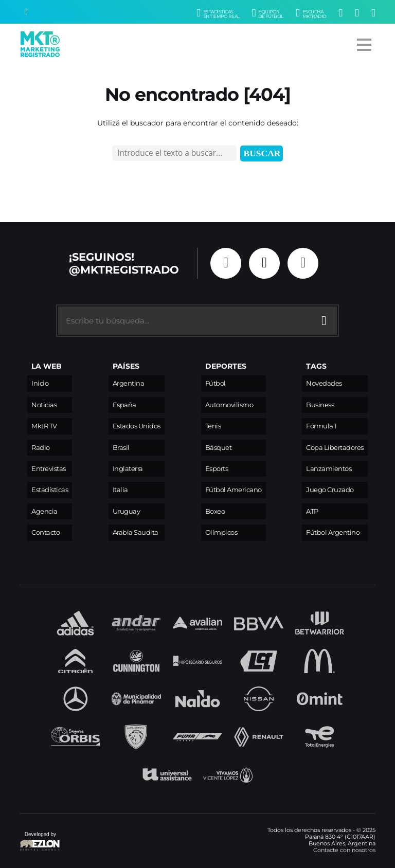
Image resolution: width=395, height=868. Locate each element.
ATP (312, 511)
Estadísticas (50, 490)
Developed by (40, 842)
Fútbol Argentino (333, 532)
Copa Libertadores (335, 448)
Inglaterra (128, 469)
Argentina (129, 383)
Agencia (44, 511)
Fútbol (216, 383)
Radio (41, 448)
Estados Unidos (137, 426)
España (124, 405)
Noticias (44, 405)
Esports (217, 469)
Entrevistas (49, 469)
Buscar (262, 153)
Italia (120, 490)
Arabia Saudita (136, 532)
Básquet (219, 448)
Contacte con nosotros (344, 850)
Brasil (121, 448)
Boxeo (215, 511)
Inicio (40, 383)
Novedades (324, 383)
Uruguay (127, 511)
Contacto (46, 532)
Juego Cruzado (330, 490)
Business (320, 405)
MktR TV (44, 426)
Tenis (213, 426)
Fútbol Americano (234, 490)
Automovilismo (229, 405)
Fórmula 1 (321, 426)
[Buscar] (26, 12)
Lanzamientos (329, 469)
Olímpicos (221, 532)
